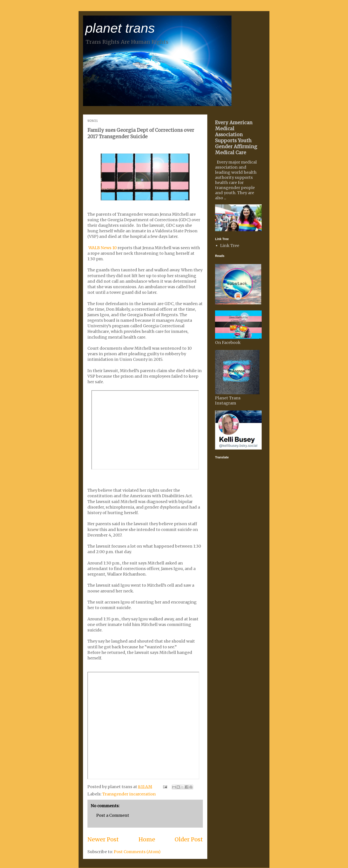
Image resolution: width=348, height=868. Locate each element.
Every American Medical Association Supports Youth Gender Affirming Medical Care (236, 138)
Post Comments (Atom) (137, 852)
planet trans (120, 28)
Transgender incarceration (129, 794)
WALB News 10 (103, 248)
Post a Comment (113, 815)
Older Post (189, 839)
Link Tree (230, 246)
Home (147, 839)
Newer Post (103, 839)
